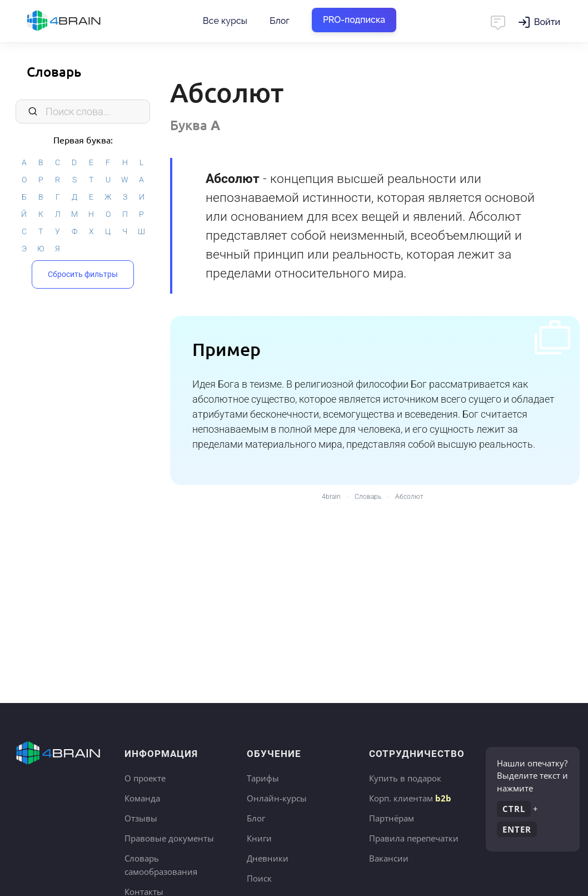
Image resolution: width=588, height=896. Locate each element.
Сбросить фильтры (83, 274)
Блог (280, 21)
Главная (83, 21)
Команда (142, 798)
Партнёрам (392, 818)
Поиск (259, 878)
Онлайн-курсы (277, 798)
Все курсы (225, 21)
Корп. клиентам (410, 798)
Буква (195, 125)
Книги (259, 838)
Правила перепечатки (414, 838)
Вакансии (389, 858)
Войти (547, 22)
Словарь (54, 71)
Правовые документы (169, 838)
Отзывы (141, 818)
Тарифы (263, 778)
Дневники (268, 858)
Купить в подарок (405, 778)
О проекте (145, 778)
